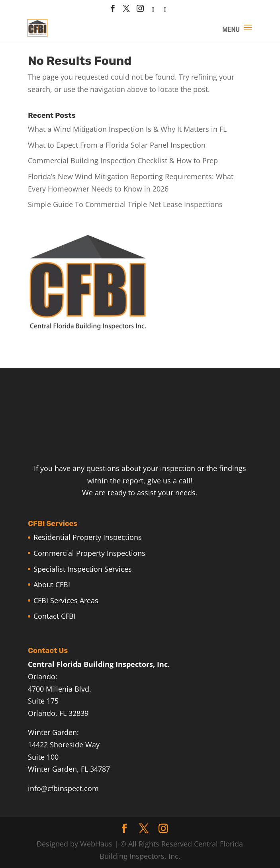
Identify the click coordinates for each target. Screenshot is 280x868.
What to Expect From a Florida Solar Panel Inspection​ (117, 145)
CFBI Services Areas (66, 600)
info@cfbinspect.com (63, 788)
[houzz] (153, 12)
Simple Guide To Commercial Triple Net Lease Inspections (125, 204)
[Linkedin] (165, 12)
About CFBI (52, 585)
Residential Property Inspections (88, 537)
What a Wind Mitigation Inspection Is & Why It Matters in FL (127, 129)
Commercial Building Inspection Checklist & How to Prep (123, 160)
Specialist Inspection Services (83, 569)
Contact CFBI (55, 616)
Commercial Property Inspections (89, 553)
